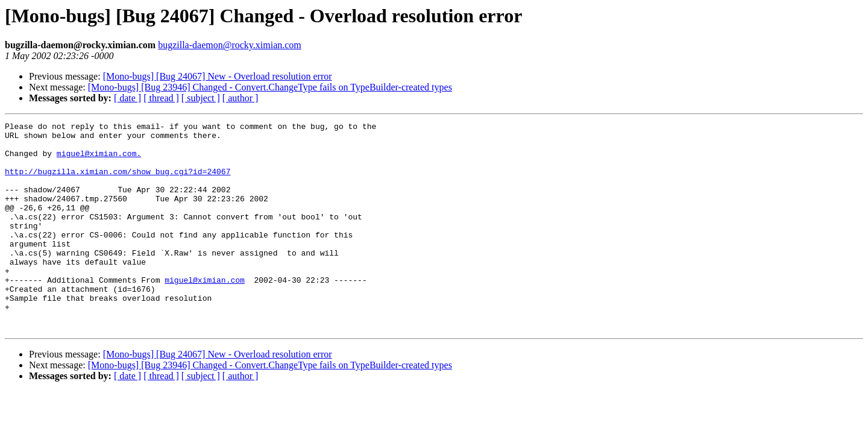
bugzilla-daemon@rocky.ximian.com (230, 45)
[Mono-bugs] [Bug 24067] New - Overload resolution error (218, 76)
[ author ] (241, 98)
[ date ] (127, 98)
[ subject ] (201, 98)
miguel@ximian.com (205, 312)
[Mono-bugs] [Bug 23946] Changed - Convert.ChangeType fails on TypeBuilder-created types (270, 87)
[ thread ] (161, 98)
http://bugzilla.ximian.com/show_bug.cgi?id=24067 (118, 182)
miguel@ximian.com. (99, 160)
